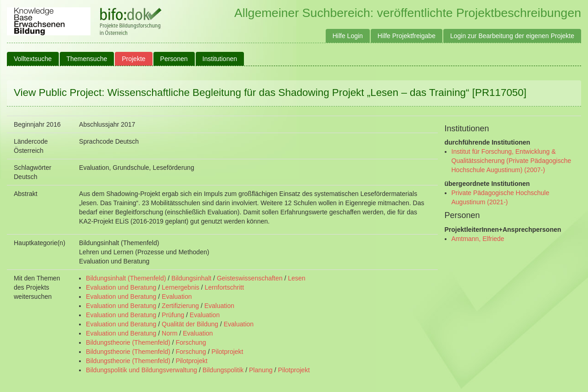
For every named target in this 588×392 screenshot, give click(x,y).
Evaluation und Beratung (121, 287)
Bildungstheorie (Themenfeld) (128, 342)
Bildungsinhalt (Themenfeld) (126, 278)
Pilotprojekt (227, 352)
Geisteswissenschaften (250, 278)
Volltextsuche (33, 59)
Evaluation (177, 297)
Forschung (191, 342)
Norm (170, 333)
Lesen (297, 278)
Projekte (133, 59)
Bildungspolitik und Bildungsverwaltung (141, 370)
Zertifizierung (180, 306)
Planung (261, 370)
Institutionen (220, 59)
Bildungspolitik (223, 370)
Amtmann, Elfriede (478, 239)
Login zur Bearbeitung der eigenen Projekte (512, 36)
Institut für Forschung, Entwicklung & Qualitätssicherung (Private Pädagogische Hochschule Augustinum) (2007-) (512, 161)
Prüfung (173, 315)
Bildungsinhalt (191, 278)
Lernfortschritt (224, 287)
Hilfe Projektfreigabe (407, 36)
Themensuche (87, 59)
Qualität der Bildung (190, 324)
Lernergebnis (181, 287)
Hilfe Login (348, 36)
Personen (174, 59)
